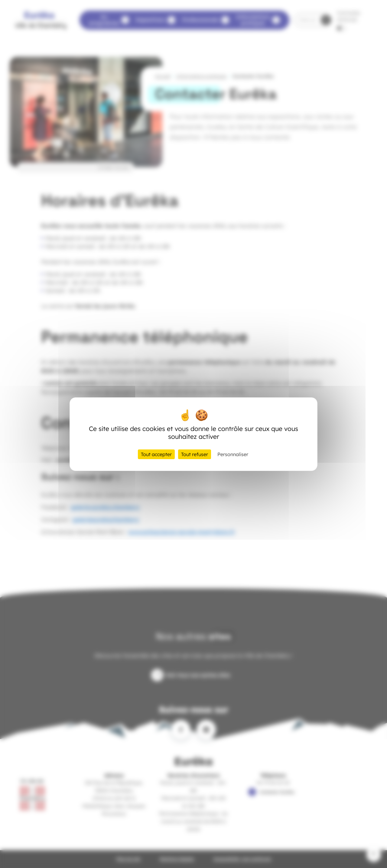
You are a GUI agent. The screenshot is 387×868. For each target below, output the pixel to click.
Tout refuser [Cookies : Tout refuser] (195, 454)
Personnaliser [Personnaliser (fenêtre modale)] (233, 454)
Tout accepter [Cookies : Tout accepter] (156, 454)
